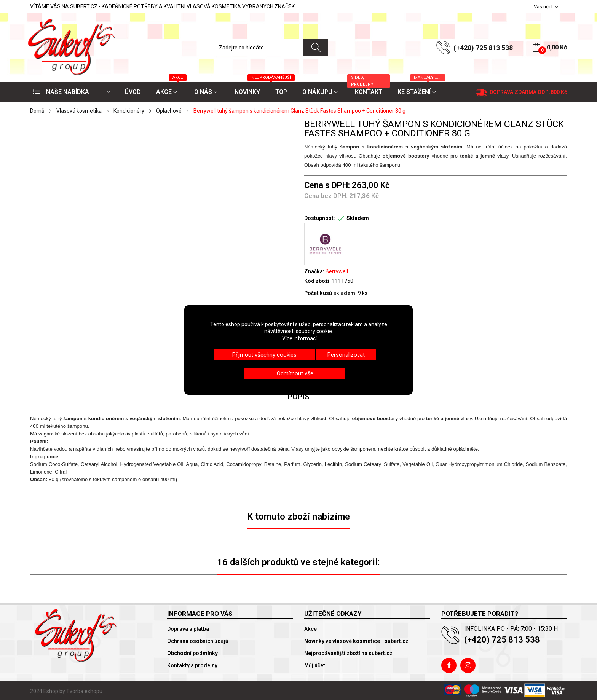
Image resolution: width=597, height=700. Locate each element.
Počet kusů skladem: (330, 293)
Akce (310, 629)
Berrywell (337, 271)
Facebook (449, 665)
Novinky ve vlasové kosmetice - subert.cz (356, 641)
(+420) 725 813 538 (483, 48)
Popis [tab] (298, 397)
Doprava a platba (188, 629)
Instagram (468, 665)
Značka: (314, 271)
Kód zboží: (318, 281)
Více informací (299, 338)
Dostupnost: (320, 218)
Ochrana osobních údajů (198, 641)
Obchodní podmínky (192, 653)
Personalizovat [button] (346, 355)
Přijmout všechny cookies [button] (264, 355)
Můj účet (315, 665)
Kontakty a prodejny (192, 665)
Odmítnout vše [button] (295, 373)
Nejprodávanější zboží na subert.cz (348, 653)
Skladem (358, 218)
